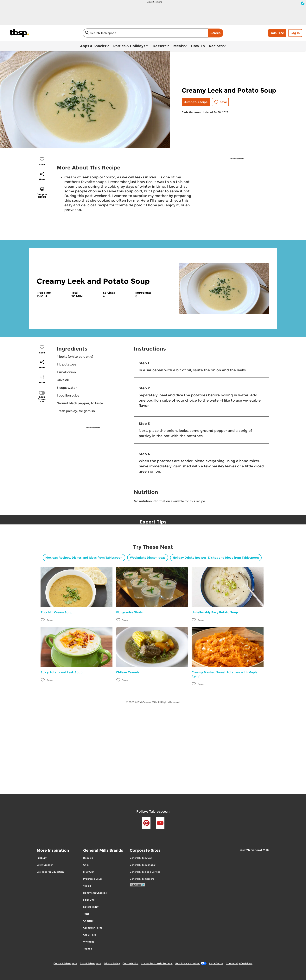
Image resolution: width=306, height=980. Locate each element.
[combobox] (145, 33)
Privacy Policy (112, 963)
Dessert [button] (159, 46)
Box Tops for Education (50, 872)
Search (216, 33)
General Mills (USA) (141, 858)
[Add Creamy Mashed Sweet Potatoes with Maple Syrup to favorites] (194, 684)
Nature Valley (91, 907)
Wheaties (89, 942)
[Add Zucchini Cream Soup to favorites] (43, 620)
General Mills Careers (142, 879)
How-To (198, 46)
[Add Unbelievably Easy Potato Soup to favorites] (194, 620)
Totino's (88, 949)
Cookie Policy (130, 963)
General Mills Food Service (145, 872)
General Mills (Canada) (143, 865)
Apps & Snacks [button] (93, 46)
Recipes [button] (216, 46)
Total (86, 914)
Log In (295, 33)
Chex (86, 865)
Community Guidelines (239, 963)
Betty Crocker (45, 865)
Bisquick (88, 858)
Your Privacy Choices (191, 963)
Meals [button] (178, 46)
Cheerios (88, 921)
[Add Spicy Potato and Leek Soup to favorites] (43, 680)
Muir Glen (89, 872)
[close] (303, 4)
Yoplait (87, 886)
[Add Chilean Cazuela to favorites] (118, 680)
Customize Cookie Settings (157, 963)
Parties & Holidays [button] (129, 46)
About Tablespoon (90, 963)
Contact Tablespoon (65, 963)
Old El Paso (90, 935)
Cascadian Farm (92, 928)
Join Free (277, 33)
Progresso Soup (92, 879)
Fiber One (89, 900)
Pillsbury (42, 858)
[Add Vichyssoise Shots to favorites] (118, 620)
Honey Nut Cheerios (95, 893)
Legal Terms (216, 963)
